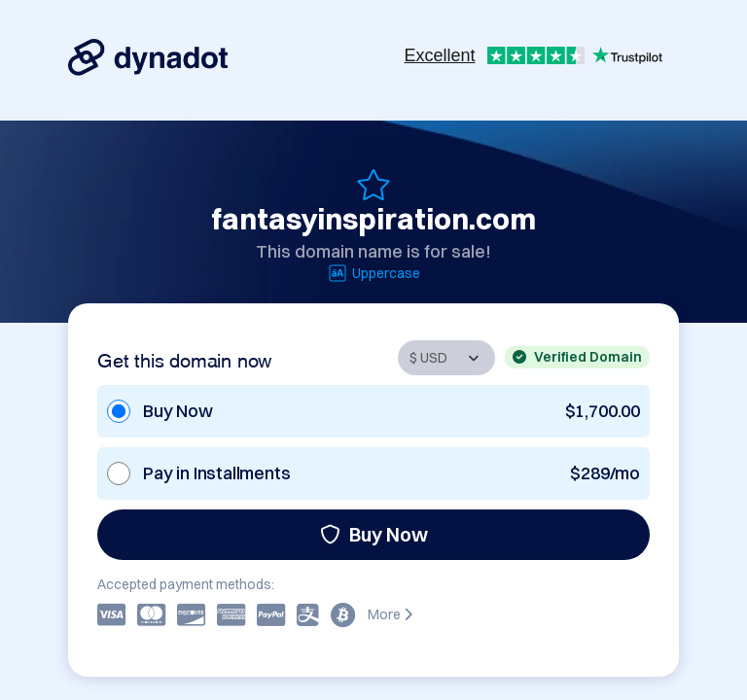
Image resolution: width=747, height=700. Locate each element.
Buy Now (374, 534)
